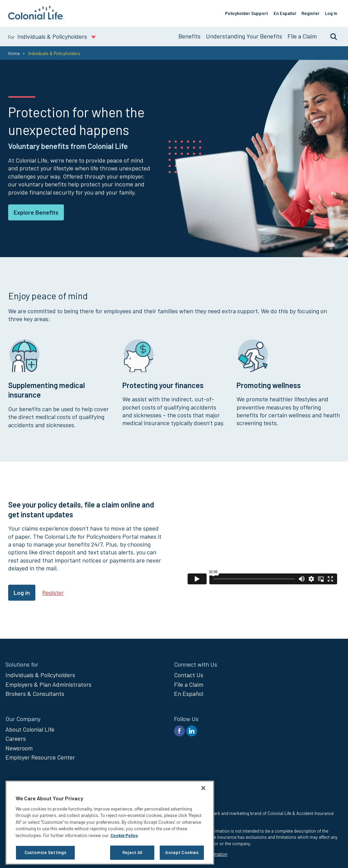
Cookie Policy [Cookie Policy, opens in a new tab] (124, 835)
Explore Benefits (36, 212)
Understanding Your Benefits (244, 36)
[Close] (203, 788)
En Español (285, 13)
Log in (22, 592)
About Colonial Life (30, 729)
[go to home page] (36, 17)
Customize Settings (45, 852)
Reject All (132, 852)
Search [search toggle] (330, 36)
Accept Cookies (182, 852)
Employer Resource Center (40, 757)
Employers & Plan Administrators (48, 684)
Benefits (189, 36)
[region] (110, 823)
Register (310, 13)
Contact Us (189, 675)
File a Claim (302, 36)
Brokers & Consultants (35, 694)
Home (14, 53)
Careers (16, 738)
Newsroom (19, 748)
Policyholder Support (247, 13)
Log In (331, 13)
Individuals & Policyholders (40, 675)
